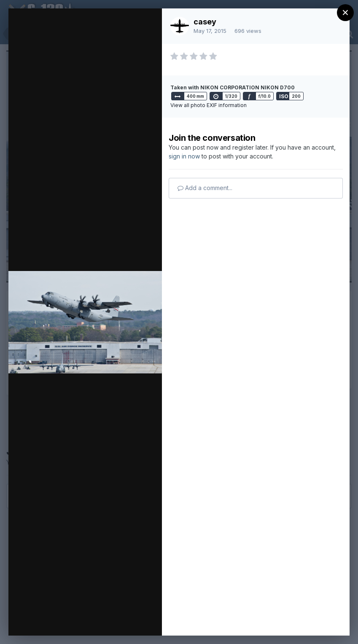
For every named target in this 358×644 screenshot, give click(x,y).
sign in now (184, 156)
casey (205, 22)
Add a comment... (205, 188)
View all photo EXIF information (209, 105)
